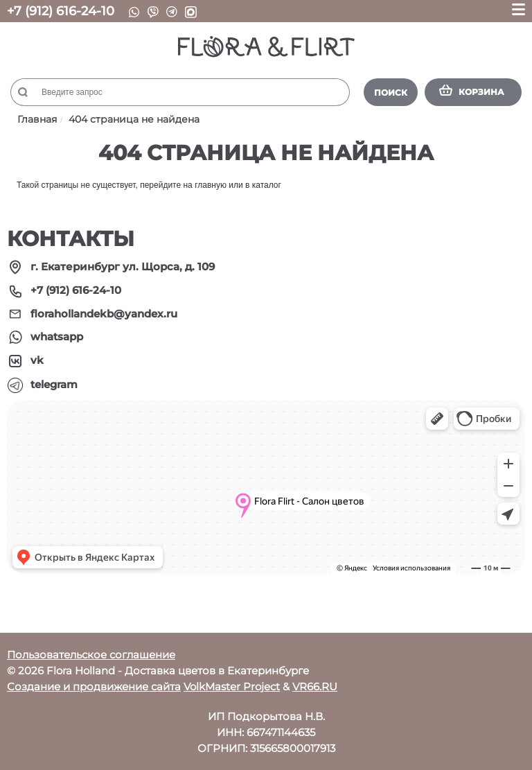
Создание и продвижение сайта (94, 686)
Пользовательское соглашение (91, 655)
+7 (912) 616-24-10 (61, 11)
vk (37, 360)
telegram (54, 384)
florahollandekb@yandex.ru (104, 314)
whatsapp (57, 336)
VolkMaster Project (232, 686)
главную (211, 185)
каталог (267, 185)
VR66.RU (315, 686)
